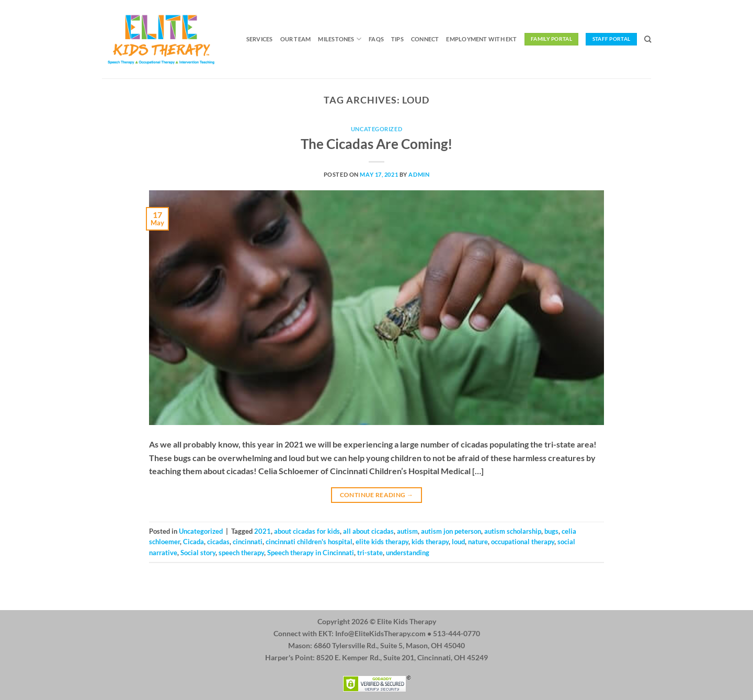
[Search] (648, 39)
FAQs (376, 39)
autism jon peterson (451, 531)
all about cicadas (368, 531)
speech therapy (241, 553)
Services (260, 39)
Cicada (193, 542)
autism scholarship (513, 531)
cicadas (218, 542)
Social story (198, 553)
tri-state (370, 553)
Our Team (296, 39)
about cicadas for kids (307, 531)
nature (478, 542)
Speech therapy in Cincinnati (311, 553)
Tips (397, 39)
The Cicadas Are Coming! (376, 144)
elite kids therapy (382, 542)
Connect (425, 39)
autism (407, 531)
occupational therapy (523, 542)
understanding (408, 553)
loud (458, 542)
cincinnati (248, 542)
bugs (551, 531)
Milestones (340, 39)
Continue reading (377, 495)
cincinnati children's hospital (309, 542)
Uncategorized (376, 129)
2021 (263, 531)
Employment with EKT (481, 39)
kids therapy (430, 542)
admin (419, 174)
